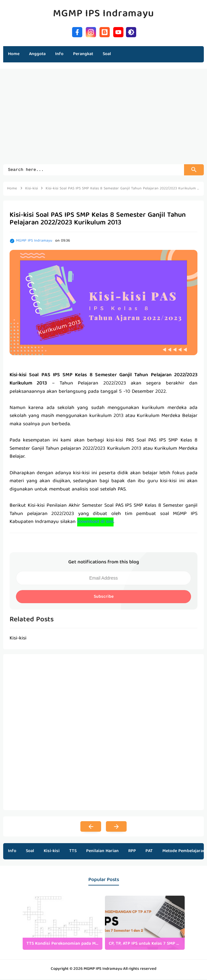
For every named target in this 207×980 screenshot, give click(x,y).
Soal (30, 852)
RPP (132, 852)
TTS (73, 852)
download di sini (95, 523)
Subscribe (104, 598)
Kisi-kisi (52, 852)
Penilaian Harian (102, 852)
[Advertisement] (103, 120)
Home (14, 54)
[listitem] (63, 924)
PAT (149, 852)
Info (12, 852)
